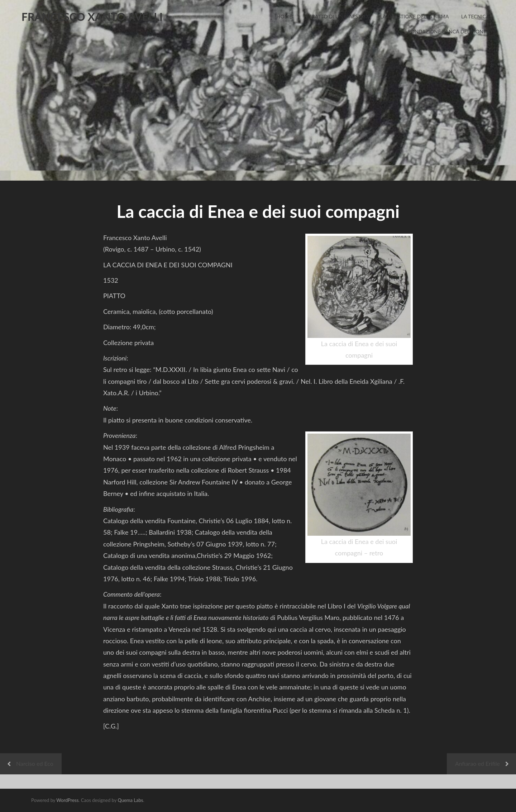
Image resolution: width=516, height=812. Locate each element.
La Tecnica (475, 16)
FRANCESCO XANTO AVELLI (92, 16)
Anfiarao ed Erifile (477, 763)
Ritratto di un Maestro (336, 16)
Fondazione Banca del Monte (448, 31)
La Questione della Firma (415, 16)
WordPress (67, 800)
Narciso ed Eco (35, 763)
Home (284, 16)
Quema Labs (130, 800)
